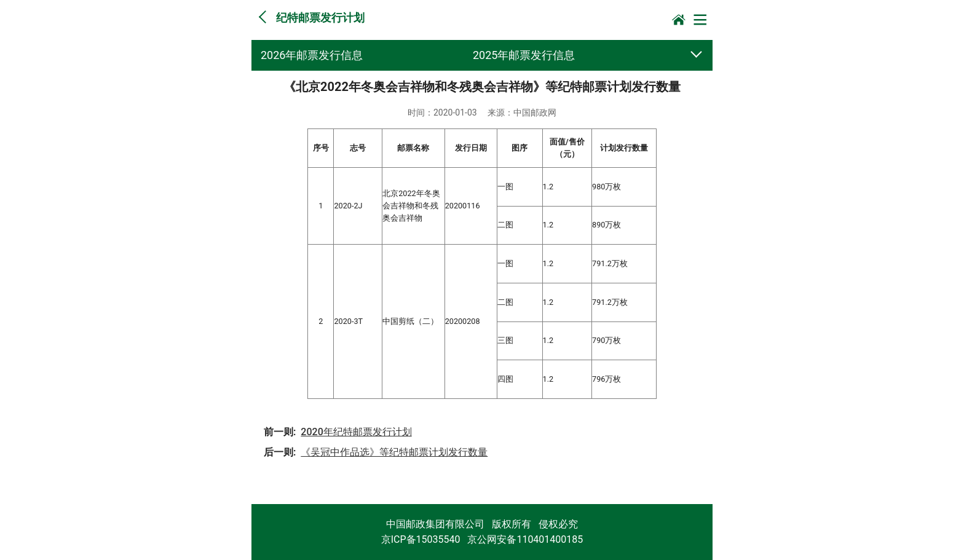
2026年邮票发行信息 (312, 55)
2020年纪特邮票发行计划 (356, 432)
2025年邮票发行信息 (524, 55)
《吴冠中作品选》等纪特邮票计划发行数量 (394, 452)
